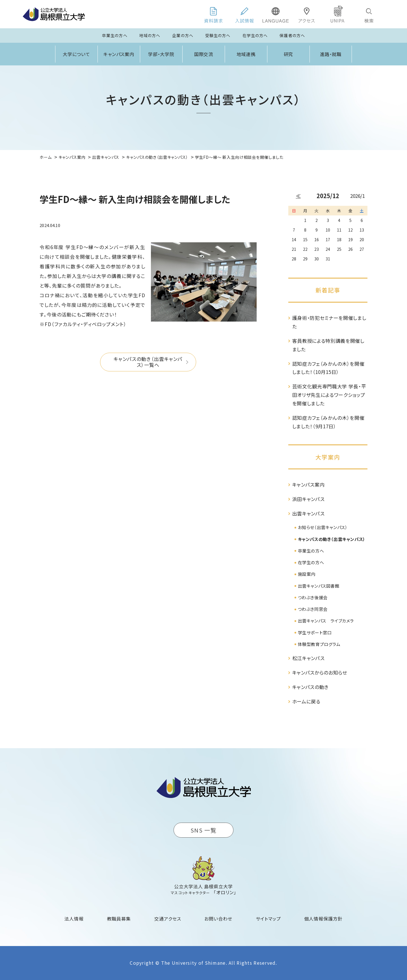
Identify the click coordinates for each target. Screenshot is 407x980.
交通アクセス (168, 919)
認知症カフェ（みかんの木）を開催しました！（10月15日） (328, 368)
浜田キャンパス (309, 499)
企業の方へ (183, 35)
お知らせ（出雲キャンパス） (323, 527)
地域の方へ (150, 35)
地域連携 (246, 54)
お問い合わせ (218, 919)
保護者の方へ (292, 35)
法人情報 (74, 919)
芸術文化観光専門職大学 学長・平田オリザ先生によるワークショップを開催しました (329, 395)
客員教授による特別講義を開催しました (328, 345)
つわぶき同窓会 (313, 609)
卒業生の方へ (115, 35)
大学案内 (328, 457)
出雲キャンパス (309, 513)
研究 (289, 54)
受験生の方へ (218, 35)
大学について (77, 54)
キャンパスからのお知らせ (320, 672)
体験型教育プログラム (319, 644)
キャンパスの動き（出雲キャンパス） (332, 539)
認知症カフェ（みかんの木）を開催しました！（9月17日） (328, 422)
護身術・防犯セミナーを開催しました (329, 322)
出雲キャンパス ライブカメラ (326, 621)
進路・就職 (331, 54)
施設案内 (307, 574)
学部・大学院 (161, 54)
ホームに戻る (306, 701)
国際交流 (204, 54)
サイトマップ (268, 919)
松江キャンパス (309, 658)
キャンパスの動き (310, 687)
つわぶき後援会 (313, 597)
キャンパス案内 (119, 54)
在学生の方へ (255, 35)
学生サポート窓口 (315, 633)
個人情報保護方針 (323, 919)
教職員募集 (119, 919)
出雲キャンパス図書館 (319, 586)
